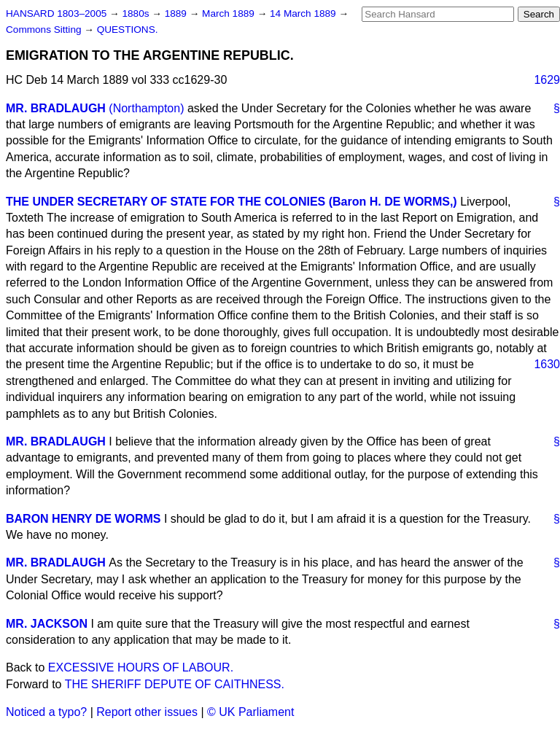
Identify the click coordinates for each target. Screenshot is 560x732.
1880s (137, 13)
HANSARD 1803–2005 (56, 13)
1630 (547, 364)
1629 (547, 80)
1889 (177, 13)
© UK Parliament (250, 712)
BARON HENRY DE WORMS (83, 519)
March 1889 (230, 13)
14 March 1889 (304, 13)
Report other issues (147, 712)
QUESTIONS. (128, 30)
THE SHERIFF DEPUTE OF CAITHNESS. (175, 684)
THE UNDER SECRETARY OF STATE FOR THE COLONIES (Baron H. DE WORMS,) (232, 202)
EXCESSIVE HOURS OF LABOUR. (141, 667)
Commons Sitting (45, 30)
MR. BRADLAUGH (56, 108)
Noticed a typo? (46, 712)
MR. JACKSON (47, 624)
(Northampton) (146, 108)
